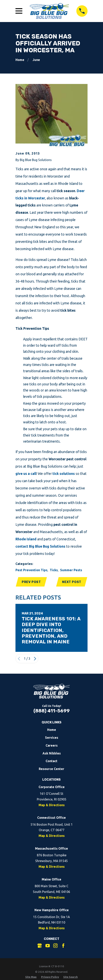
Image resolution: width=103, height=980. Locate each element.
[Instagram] (55, 946)
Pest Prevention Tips (31, 570)
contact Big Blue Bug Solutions (40, 546)
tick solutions (64, 474)
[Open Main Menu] (19, 11)
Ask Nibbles (52, 753)
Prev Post (32, 582)
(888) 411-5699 (52, 711)
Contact (51, 761)
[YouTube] (48, 946)
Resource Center (51, 769)
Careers (52, 746)
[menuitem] (31, 977)
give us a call (26, 474)
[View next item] (35, 659)
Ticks (54, 570)
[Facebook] (63, 946)
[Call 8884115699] (82, 11)
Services (52, 738)
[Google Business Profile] (40, 946)
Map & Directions (52, 805)
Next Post (71, 582)
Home (52, 730)
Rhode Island (26, 539)
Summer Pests (71, 570)
